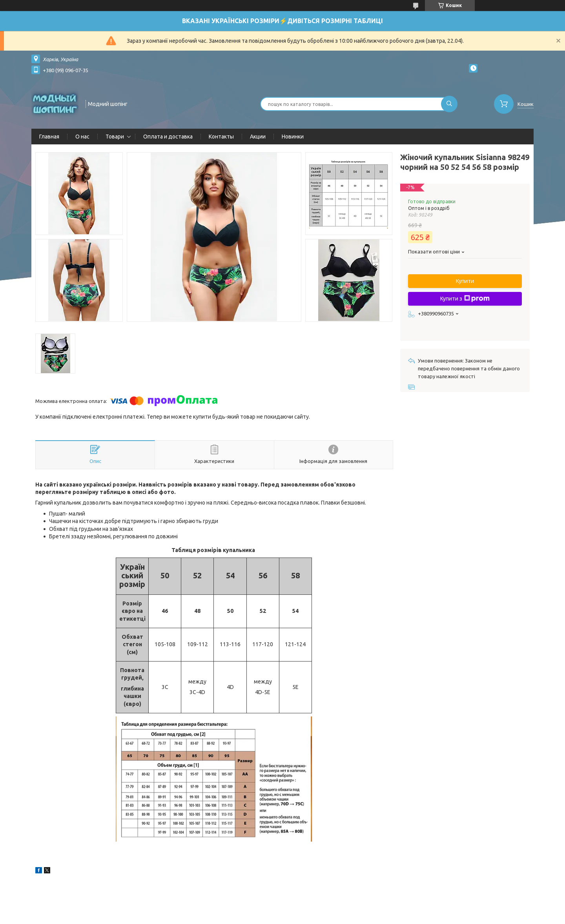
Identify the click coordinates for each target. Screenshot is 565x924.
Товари (115, 137)
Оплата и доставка (168, 137)
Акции (258, 137)
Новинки (293, 137)
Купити (465, 281)
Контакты (221, 137)
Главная (49, 137)
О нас (82, 137)
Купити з (465, 299)
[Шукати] (449, 104)
